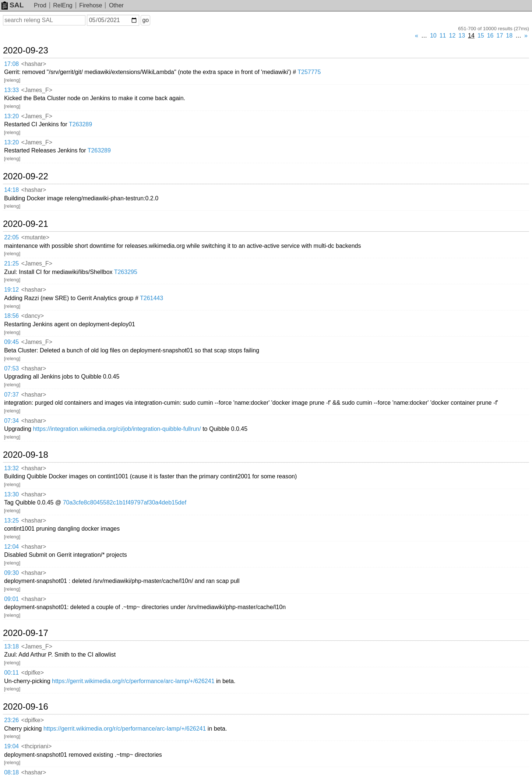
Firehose (91, 5)
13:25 (11, 521)
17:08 (11, 64)
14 (471, 36)
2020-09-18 (26, 455)
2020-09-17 (26, 633)
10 (433, 36)
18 (509, 36)
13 (462, 36)
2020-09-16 (26, 707)
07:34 (11, 421)
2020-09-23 (26, 50)
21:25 (11, 263)
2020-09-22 (26, 176)
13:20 (11, 116)
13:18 (11, 646)
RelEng (63, 5)
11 (443, 36)
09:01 (11, 599)
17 (500, 36)
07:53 (11, 368)
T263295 (126, 272)
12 (452, 36)
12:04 (11, 547)
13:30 (11, 494)
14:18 (11, 190)
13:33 (11, 90)
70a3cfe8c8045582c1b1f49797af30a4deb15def (125, 502)
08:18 (11, 772)
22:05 (11, 237)
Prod (40, 5)
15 (481, 36)
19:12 (11, 290)
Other (116, 5)
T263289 (80, 124)
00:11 (11, 673)
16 (490, 36)
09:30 (11, 573)
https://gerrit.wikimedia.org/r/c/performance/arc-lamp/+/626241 (133, 681)
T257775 (309, 72)
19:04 (11, 746)
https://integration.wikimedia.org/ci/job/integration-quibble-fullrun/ (117, 429)
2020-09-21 (26, 224)
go (145, 20)
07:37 (11, 395)
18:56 (11, 316)
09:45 (11, 342)
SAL (13, 5)
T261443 (152, 298)
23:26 (11, 720)
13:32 (11, 468)
